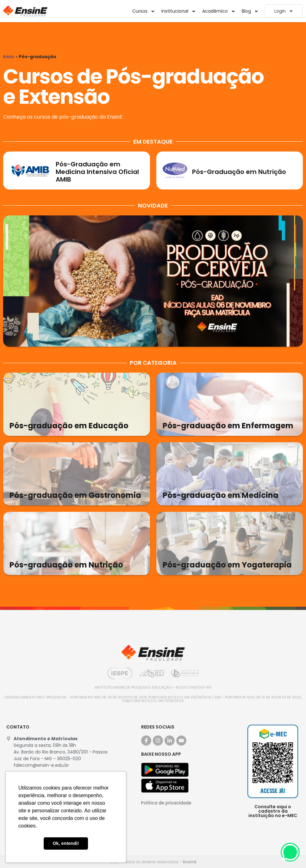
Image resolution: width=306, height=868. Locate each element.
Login (284, 11)
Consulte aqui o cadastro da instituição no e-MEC (273, 811)
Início (9, 57)
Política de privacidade (166, 803)
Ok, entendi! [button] (66, 843)
